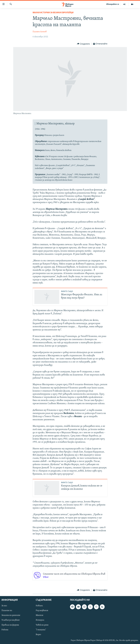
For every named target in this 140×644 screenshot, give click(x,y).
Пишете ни (7, 611)
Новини (39, 606)
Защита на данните (11, 615)
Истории (40, 620)
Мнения (39, 615)
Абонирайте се (113, 4)
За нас (4, 606)
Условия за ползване (11, 620)
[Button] (83, 44)
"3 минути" (41, 630)
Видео (38, 635)
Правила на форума (10, 625)
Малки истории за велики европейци (53, 13)
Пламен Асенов (40, 32)
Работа (5, 630)
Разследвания (42, 611)
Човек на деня (42, 625)
